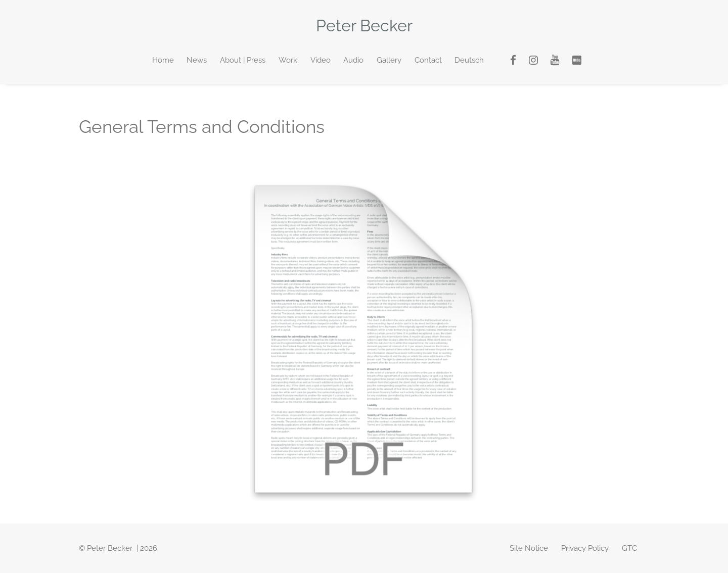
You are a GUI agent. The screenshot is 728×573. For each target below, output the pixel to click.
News (197, 60)
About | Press (243, 60)
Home (163, 60)
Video (321, 60)
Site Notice (529, 548)
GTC (629, 548)
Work (288, 60)
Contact (428, 60)
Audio (353, 60)
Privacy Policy (585, 548)
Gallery (389, 60)
